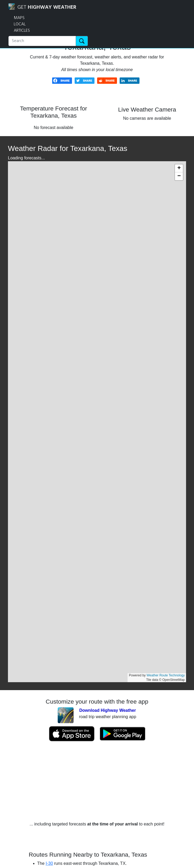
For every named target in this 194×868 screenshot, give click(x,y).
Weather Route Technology (166, 675)
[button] (179, 168)
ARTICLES (22, 31)
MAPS (19, 18)
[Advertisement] (97, 781)
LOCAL (20, 24)
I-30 (49, 863)
